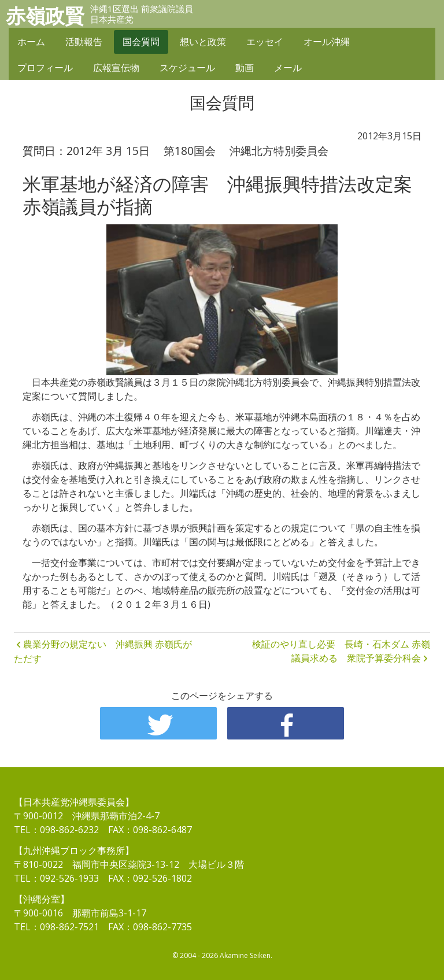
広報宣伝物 (116, 68)
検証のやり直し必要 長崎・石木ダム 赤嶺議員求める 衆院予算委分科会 (341, 651)
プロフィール (45, 68)
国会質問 (141, 42)
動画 (245, 68)
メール (288, 68)
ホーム (31, 42)
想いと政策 (203, 42)
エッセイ (265, 42)
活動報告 (84, 42)
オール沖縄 (327, 42)
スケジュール (187, 68)
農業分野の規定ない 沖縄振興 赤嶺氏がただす (103, 652)
